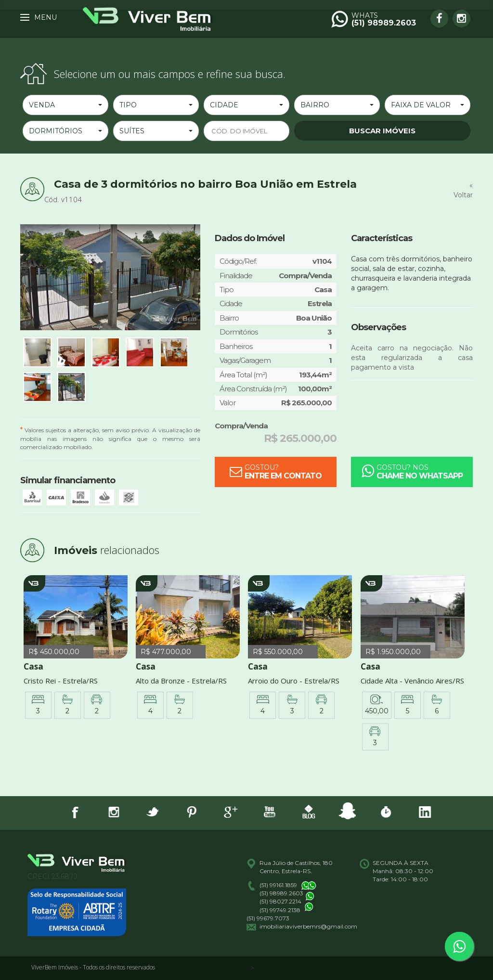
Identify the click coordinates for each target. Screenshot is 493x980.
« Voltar (463, 190)
